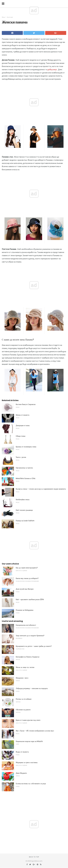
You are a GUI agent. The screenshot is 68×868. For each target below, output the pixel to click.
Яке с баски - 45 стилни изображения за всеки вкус (35, 731)
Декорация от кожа (23, 425)
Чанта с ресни (21, 457)
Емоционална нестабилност (26, 625)
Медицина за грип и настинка (27, 762)
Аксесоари (10, 17)
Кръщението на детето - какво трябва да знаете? (34, 646)
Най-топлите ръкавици (24, 510)
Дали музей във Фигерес (25, 589)
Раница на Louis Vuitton (25, 521)
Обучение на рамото (23, 710)
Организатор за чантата (24, 468)
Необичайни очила (23, 500)
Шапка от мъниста (23, 415)
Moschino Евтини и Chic (26, 478)
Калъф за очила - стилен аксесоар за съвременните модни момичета (41, 489)
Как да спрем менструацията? (27, 568)
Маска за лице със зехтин (25, 667)
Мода (3, 17)
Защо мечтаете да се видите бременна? (30, 636)
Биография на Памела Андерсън (28, 657)
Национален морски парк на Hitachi (29, 741)
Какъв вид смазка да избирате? (27, 578)
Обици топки (21, 436)
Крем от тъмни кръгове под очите (28, 720)
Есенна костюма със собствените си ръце (31, 784)
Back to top (34, 857)
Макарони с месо (22, 678)
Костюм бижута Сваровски (26, 404)
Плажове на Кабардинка (25, 610)
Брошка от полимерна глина (26, 447)
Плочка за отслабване (24, 699)
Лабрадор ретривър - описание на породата (32, 688)
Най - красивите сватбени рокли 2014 (30, 599)
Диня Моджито (21, 773)
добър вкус (52, 69)
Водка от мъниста (22, 752)
